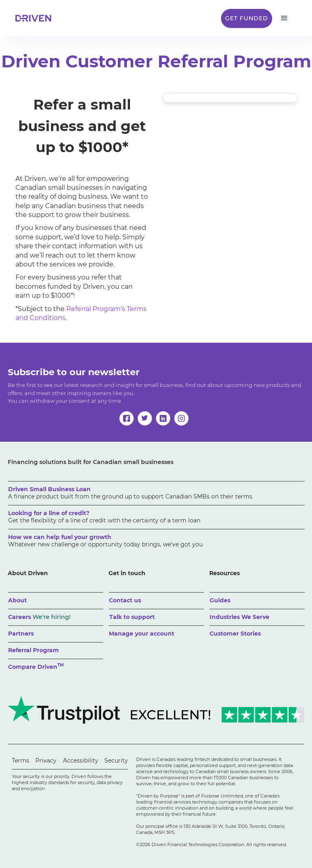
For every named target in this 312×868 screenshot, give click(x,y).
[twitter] (145, 418)
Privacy (46, 761)
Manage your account (142, 634)
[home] (36, 18)
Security (116, 761)
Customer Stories (235, 634)
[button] (284, 18)
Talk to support (132, 617)
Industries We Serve (239, 617)
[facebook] (127, 418)
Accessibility (81, 761)
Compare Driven (36, 666)
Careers (39, 617)
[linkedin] (163, 418)
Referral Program (34, 650)
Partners (21, 634)
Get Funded (247, 18)
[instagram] (181, 418)
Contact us (125, 600)
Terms (21, 761)
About (17, 600)
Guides (220, 600)
